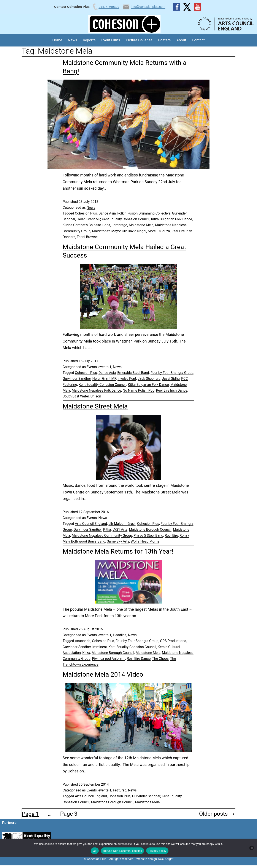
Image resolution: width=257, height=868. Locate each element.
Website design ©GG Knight (155, 859)
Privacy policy (157, 851)
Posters (164, 40)
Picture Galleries (139, 40)
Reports (89, 40)
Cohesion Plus (86, 213)
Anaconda (83, 641)
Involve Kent (127, 379)
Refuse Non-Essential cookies (122, 851)
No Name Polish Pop (139, 390)
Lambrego (119, 225)
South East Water (76, 396)
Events (92, 367)
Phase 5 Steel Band (148, 536)
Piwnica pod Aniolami (109, 659)
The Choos (160, 659)
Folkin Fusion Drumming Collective (144, 213)
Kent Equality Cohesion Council (126, 219)
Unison (96, 396)
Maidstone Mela (141, 225)
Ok (95, 851)
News (72, 40)
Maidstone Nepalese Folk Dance (96, 390)
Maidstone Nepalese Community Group (102, 536)
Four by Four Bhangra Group (172, 373)
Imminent (100, 647)
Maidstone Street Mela (95, 406)
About (181, 40)
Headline (120, 635)
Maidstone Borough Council (150, 529)
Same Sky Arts (118, 541)
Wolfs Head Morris (145, 541)
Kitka (107, 529)
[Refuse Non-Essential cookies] (252, 848)
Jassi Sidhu (171, 379)
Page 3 (69, 814)
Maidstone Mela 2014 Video (103, 674)
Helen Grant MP (88, 219)
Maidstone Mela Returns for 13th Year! (118, 551)
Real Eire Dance (139, 659)
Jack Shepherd (149, 379)
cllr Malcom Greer (122, 524)
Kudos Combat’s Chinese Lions (86, 225)
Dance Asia (107, 213)
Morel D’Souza (159, 231)
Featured (120, 790)
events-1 (105, 367)
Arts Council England (91, 524)
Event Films (111, 40)
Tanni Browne (87, 237)
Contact (198, 40)
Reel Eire (171, 536)
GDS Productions (173, 641)
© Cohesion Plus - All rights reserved (109, 859)
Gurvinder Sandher (77, 379)
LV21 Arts (120, 529)
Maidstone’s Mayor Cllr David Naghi (119, 231)
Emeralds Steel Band (133, 373)
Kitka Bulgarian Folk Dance (171, 219)
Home (57, 40)
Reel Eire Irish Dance (172, 390)
